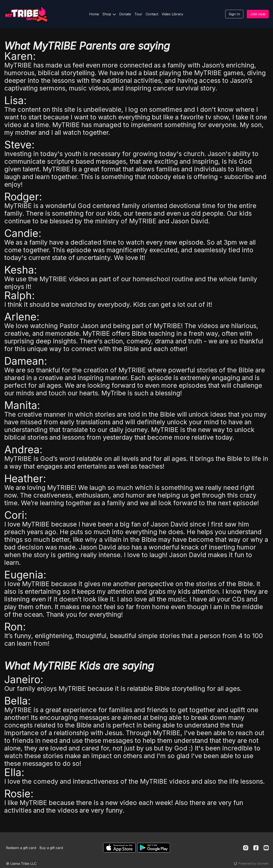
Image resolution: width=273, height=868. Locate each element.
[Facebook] (256, 848)
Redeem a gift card (21, 848)
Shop (109, 14)
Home (94, 14)
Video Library (172, 14)
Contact (152, 14)
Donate (125, 14)
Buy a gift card (51, 848)
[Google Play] (154, 848)
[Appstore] (119, 848)
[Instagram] (246, 848)
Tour (138, 14)
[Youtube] (266, 848)
